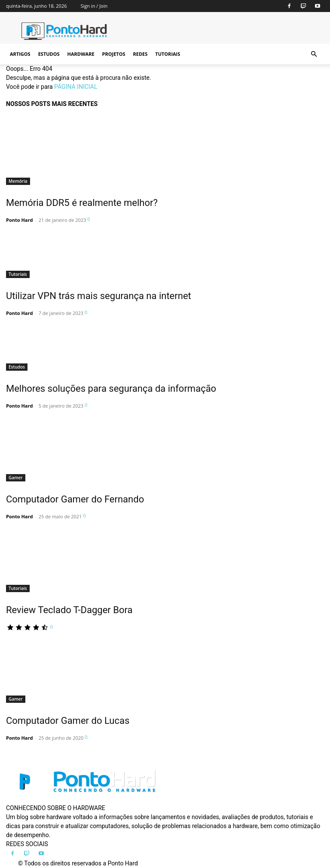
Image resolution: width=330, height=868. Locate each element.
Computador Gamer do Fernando (75, 499)
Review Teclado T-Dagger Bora (69, 610)
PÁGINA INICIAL (76, 87)
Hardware (81, 54)
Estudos (49, 54)
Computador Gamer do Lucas (68, 721)
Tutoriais (168, 54)
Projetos (114, 54)
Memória (18, 181)
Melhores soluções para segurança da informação (111, 389)
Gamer (16, 478)
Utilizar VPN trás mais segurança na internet (99, 296)
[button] (314, 54)
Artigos (20, 54)
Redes (141, 54)
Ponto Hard (19, 220)
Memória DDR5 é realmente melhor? (82, 203)
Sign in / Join (94, 6)
